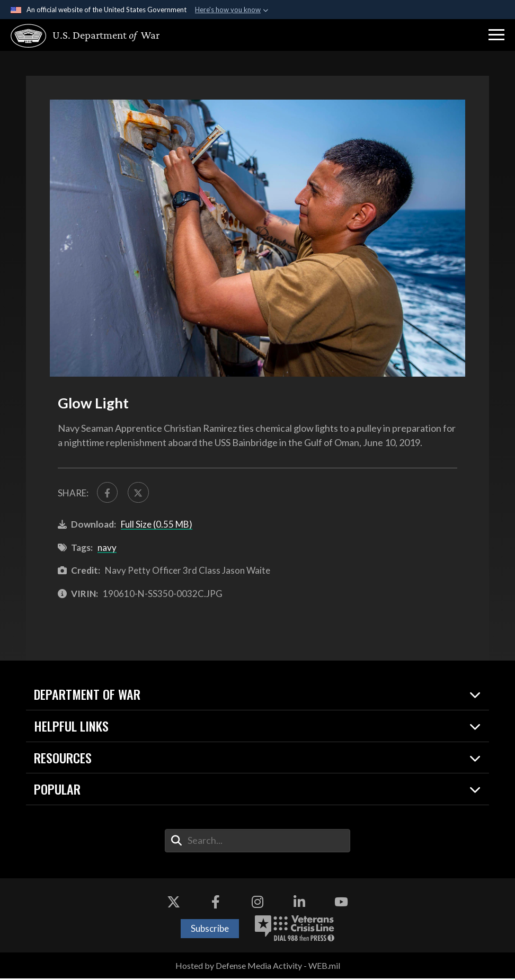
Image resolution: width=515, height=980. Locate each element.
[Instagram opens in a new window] (257, 904)
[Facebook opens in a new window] (216, 904)
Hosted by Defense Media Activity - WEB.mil (258, 967)
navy (107, 549)
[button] (496, 35)
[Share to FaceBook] (108, 493)
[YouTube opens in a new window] (341, 904)
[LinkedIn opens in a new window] (299, 904)
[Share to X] (141, 493)
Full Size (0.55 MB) (157, 526)
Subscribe (210, 930)
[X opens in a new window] (174, 904)
